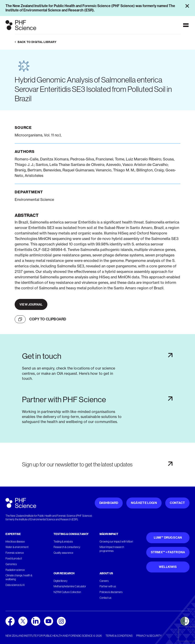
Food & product (14, 559)
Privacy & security (149, 636)
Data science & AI (15, 585)
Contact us (105, 598)
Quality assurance (64, 553)
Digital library (61, 581)
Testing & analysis (63, 542)
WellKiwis (168, 567)
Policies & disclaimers (111, 592)
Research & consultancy (67, 547)
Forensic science (15, 553)
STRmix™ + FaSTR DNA (168, 552)
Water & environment (17, 547)
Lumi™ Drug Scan (168, 538)
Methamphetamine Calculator (70, 586)
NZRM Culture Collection (67, 592)
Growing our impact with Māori (116, 542)
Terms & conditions (119, 636)
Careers (104, 581)
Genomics (11, 564)
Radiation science (15, 570)
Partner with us (108, 586)
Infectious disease (15, 542)
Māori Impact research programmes (112, 549)
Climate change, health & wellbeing (19, 577)
